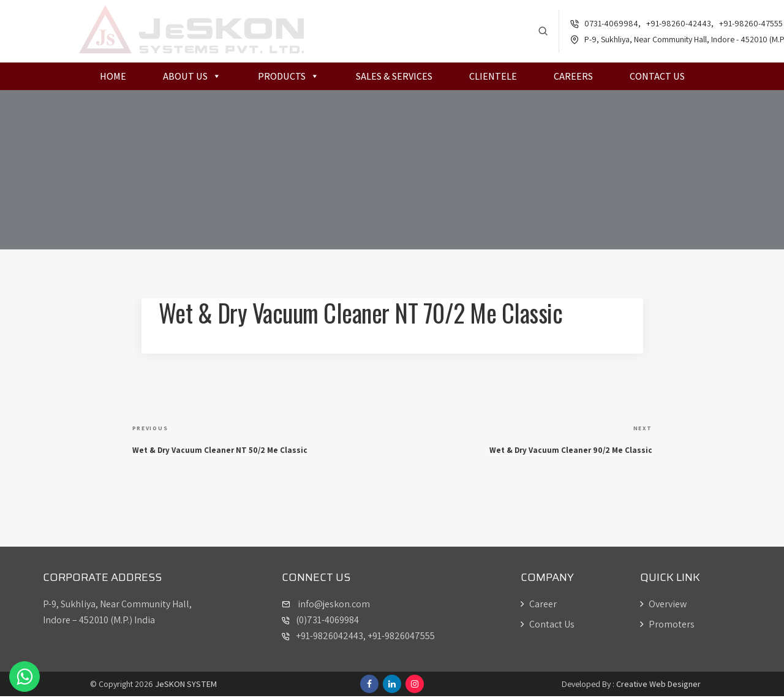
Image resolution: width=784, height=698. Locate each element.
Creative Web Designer (658, 686)
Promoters (667, 626)
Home (113, 78)
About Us (192, 78)
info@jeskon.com (333, 606)
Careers (573, 78)
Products (288, 78)
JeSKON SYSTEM (186, 686)
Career (539, 606)
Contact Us (657, 78)
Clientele (493, 78)
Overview (663, 606)
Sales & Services (394, 78)
